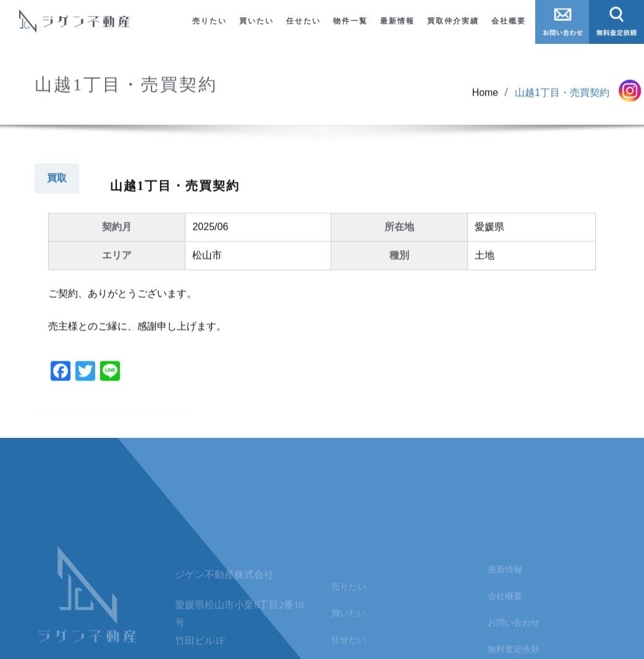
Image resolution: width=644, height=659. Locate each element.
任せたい (303, 21)
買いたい (256, 21)
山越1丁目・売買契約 (562, 99)
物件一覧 (350, 21)
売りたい (210, 21)
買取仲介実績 (453, 21)
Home (485, 99)
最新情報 (397, 21)
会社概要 (509, 21)
